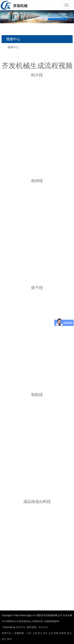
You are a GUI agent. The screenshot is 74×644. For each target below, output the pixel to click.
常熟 (56, 633)
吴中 (45, 633)
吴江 (4, 639)
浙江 (40, 633)
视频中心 (13, 47)
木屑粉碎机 (37, 621)
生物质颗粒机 (23, 621)
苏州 (9, 639)
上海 (35, 633)
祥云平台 (21, 627)
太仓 (51, 633)
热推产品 (6, 633)
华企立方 (43, 627)
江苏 (29, 633)
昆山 (69, 633)
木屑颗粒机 (10, 621)
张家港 (63, 633)
